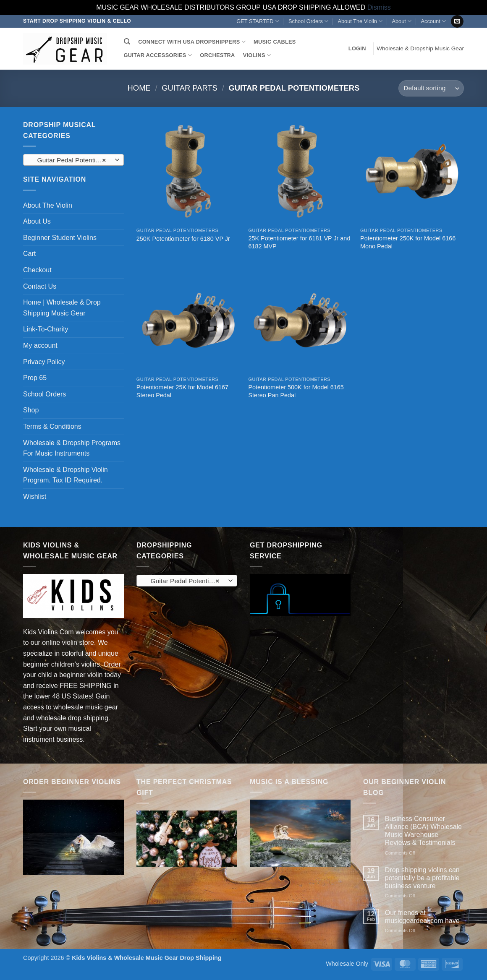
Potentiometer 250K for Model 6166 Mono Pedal (408, 242)
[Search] (127, 42)
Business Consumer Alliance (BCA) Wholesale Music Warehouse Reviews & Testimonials (423, 831)
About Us (37, 221)
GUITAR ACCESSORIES (158, 55)
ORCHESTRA (217, 55)
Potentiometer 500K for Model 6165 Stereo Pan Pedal (296, 391)
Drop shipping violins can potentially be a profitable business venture (422, 878)
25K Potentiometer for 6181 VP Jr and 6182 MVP (299, 242)
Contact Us (40, 286)
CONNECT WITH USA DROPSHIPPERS (192, 42)
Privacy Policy (44, 362)
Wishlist (35, 497)
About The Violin (360, 21)
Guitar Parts (190, 88)
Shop (31, 410)
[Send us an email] (457, 21)
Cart (29, 254)
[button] (357, 49)
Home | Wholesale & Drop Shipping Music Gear (62, 308)
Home (139, 88)
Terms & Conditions (52, 426)
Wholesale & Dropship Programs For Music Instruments (72, 448)
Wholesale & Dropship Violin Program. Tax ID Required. (65, 475)
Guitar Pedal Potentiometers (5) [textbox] (73, 160)
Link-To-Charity (46, 329)
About (402, 21)
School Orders (308, 21)
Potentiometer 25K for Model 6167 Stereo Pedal (182, 391)
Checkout (37, 270)
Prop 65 (35, 378)
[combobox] (73, 160)
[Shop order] (431, 88)
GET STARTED (258, 21)
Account (433, 21)
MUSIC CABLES (275, 42)
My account (40, 345)
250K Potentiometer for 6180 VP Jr (183, 239)
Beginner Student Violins (60, 238)
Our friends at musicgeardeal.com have (422, 917)
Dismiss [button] (379, 7)
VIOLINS (257, 55)
